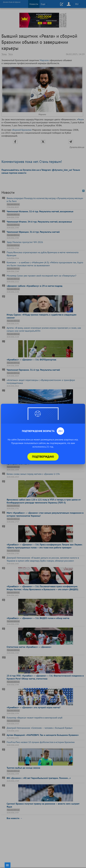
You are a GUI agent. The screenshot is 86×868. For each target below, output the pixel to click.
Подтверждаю (43, 457)
